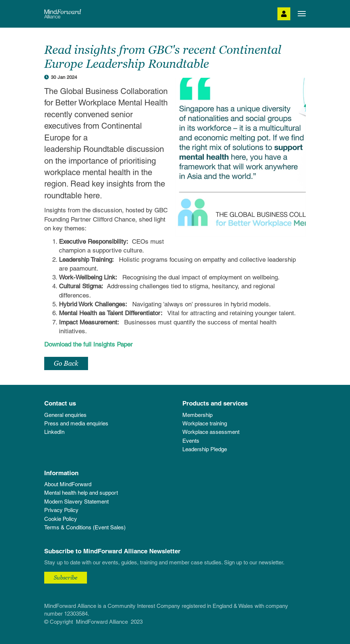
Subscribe (66, 577)
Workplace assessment (211, 432)
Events (191, 441)
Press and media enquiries (76, 423)
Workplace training (205, 423)
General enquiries (65, 415)
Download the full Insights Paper (88, 344)
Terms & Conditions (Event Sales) (85, 527)
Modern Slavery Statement (76, 502)
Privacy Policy (61, 510)
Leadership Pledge (205, 449)
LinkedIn (54, 432)
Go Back (66, 363)
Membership (197, 415)
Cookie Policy (61, 519)
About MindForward (68, 484)
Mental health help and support (81, 493)
